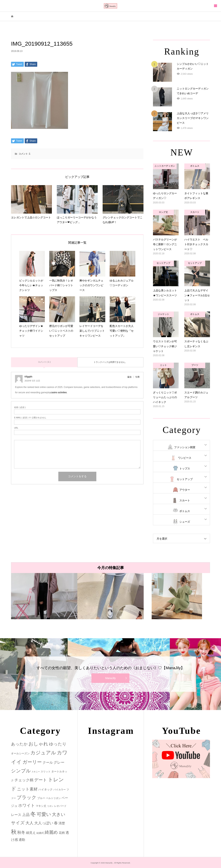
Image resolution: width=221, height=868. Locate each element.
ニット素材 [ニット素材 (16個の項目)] (27, 789)
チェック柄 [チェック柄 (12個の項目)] (24, 780)
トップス (185, 468)
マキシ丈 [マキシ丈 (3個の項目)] (41, 806)
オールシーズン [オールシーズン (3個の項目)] (20, 753)
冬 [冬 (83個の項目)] (33, 814)
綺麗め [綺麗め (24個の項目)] (51, 832)
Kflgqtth (28, 377)
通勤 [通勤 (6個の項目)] (22, 840)
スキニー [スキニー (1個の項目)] (36, 772)
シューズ (185, 522)
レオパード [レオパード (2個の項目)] (60, 806)
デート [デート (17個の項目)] (41, 780)
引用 (137, 377)
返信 (129, 377)
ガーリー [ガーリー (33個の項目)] (32, 762)
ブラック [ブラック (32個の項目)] (27, 797)
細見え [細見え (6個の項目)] (31, 833)
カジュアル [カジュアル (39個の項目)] (43, 753)
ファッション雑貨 (185, 447)
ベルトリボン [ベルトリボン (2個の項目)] (53, 798)
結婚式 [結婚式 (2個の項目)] (40, 833)
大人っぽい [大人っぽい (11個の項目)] (44, 823)
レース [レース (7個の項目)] (16, 815)
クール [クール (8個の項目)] (48, 763)
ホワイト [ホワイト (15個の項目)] (27, 805)
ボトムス (185, 511)
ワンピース (185, 458)
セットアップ (185, 479)
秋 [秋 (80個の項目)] (14, 832)
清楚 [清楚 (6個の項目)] (62, 823)
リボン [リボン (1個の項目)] (50, 806)
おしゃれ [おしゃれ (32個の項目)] (38, 744)
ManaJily (110, 678)
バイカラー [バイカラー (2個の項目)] (60, 790)
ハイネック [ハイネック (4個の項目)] (46, 789)
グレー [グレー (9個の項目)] (59, 762)
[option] (44, 596)
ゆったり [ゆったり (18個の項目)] (58, 744)
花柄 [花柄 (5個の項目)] (62, 833)
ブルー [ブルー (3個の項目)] (41, 798)
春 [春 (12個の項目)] (56, 823)
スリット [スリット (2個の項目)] (46, 772)
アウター (185, 490)
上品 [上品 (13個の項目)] (26, 814)
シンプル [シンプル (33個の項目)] (21, 771)
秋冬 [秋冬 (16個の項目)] (21, 832)
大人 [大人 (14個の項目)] (29, 823)
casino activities (59, 392)
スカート (185, 500)
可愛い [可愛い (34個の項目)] (44, 814)
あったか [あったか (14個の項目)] (19, 744)
